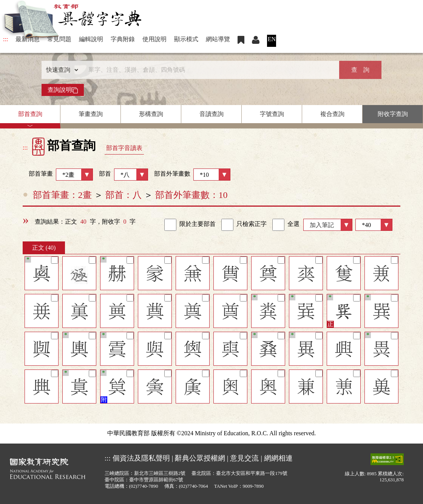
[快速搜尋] (209, 70)
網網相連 (278, 458)
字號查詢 (272, 114)
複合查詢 (332, 114)
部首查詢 (30, 114)
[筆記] (55, 260)
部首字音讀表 (124, 148)
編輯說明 (91, 39)
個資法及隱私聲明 (141, 458)
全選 (286, 225)
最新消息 (28, 39)
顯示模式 (186, 39)
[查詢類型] (60, 70)
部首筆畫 (58, 175)
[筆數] (374, 225)
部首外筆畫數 (192, 175)
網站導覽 (218, 39)
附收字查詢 (393, 114)
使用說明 (154, 39)
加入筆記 (322, 225)
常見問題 (59, 39)
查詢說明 (63, 90)
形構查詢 (151, 114)
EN (272, 39)
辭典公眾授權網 (200, 458)
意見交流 (244, 458)
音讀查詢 (211, 114)
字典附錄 (123, 39)
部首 (124, 175)
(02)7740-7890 (144, 486)
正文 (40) (44, 248)
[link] (170, 225)
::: (5, 39)
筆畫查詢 (91, 114)
